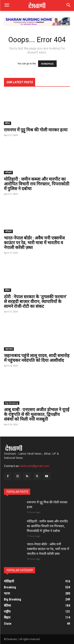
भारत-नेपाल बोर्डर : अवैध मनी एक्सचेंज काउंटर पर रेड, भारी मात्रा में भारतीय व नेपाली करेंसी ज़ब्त (34, 243)
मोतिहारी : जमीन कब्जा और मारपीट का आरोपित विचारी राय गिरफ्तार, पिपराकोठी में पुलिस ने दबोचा (37, 184)
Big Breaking (12, 403)
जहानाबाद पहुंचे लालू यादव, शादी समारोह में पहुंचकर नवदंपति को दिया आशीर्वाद (37, 358)
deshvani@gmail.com (35, 466)
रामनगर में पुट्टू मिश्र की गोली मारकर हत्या (36, 130)
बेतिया (7, 123)
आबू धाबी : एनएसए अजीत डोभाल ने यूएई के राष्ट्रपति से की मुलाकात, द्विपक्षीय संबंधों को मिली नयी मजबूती (37, 414)
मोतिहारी (8, 172)
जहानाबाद (9, 349)
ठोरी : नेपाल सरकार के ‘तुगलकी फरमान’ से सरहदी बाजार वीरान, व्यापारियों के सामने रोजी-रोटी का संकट (35, 302)
